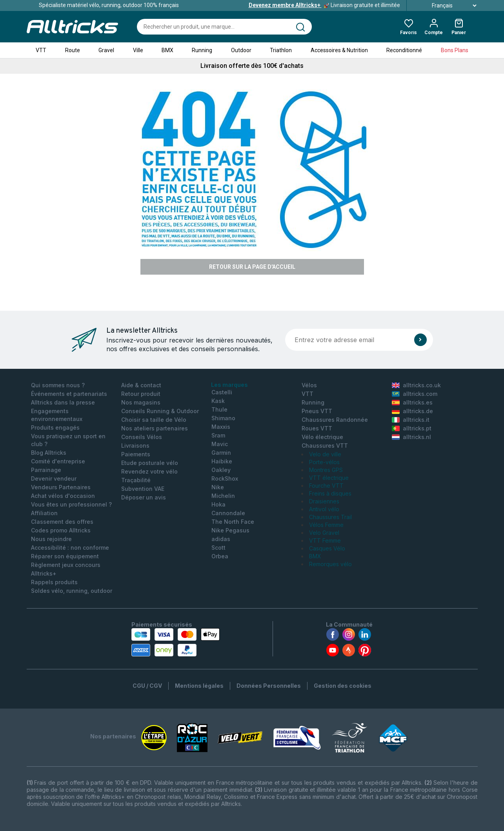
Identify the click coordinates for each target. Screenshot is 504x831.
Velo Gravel (324, 533)
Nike (218, 487)
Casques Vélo (327, 548)
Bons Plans (455, 50)
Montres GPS (326, 470)
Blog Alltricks (49, 453)
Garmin (221, 453)
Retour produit (141, 394)
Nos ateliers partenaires (155, 428)
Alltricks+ (44, 573)
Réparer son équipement (65, 556)
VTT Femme (325, 540)
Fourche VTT (326, 486)
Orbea (220, 556)
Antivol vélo (324, 509)
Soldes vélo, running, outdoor (72, 591)
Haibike (222, 461)
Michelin (223, 496)
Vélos (309, 385)
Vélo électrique (322, 437)
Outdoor (241, 50)
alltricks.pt (412, 428)
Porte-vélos (324, 462)
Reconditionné (404, 50)
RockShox (225, 478)
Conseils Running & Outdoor (160, 411)
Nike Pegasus (230, 530)
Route (73, 50)
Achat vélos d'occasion (63, 496)
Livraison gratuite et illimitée (324, 5)
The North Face (233, 522)
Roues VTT (317, 428)
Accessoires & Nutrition (339, 50)
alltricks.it (411, 420)
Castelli (222, 392)
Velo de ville (325, 454)
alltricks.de (412, 411)
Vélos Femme (326, 525)
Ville (138, 50)
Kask (218, 401)
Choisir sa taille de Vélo (154, 420)
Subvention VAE (143, 489)
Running (202, 50)
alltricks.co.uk (416, 385)
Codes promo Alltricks (61, 530)
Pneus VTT (317, 411)
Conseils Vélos (142, 437)
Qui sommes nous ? (58, 385)
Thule (219, 409)
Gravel (106, 50)
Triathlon (281, 50)
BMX (167, 50)
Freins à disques (330, 493)
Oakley (221, 470)
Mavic (220, 444)
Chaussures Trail (330, 517)
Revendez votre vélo (149, 471)
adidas (221, 539)
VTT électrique (329, 478)
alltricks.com (415, 394)
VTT (41, 50)
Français (445, 5)
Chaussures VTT (325, 446)
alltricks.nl (411, 437)
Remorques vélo (330, 564)
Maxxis (221, 427)
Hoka (218, 504)
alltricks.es (412, 402)
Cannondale (228, 513)
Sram (218, 435)
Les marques (229, 385)
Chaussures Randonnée (335, 420)
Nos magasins (141, 402)
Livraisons (135, 446)
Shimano (223, 418)
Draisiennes (324, 501)
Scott (218, 548)
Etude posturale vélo (150, 463)
